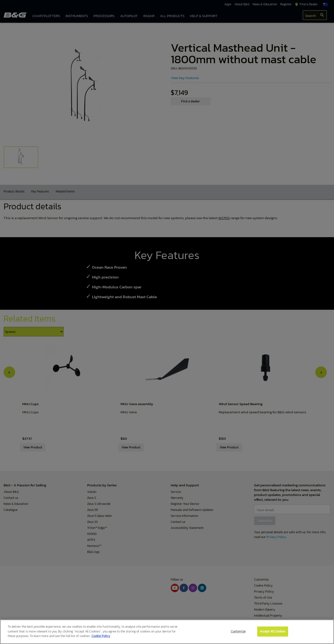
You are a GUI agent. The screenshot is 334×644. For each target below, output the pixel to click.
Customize (238, 631)
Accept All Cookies (273, 631)
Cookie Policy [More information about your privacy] (101, 636)
